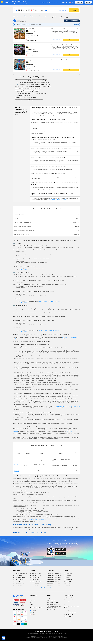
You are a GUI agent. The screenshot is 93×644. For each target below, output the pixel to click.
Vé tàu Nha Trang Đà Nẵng (36, 582)
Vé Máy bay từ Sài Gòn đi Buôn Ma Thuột (54, 586)
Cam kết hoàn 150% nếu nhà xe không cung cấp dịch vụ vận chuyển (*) (21, 2)
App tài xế (66, 604)
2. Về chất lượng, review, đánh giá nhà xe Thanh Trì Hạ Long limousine (32, 94)
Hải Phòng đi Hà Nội (68, 586)
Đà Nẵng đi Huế (67, 584)
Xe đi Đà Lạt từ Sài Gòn (18, 579)
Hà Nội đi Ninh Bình (68, 573)
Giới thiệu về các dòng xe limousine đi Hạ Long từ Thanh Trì (27, 90)
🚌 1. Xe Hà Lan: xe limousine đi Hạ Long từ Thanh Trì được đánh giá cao (32, 81)
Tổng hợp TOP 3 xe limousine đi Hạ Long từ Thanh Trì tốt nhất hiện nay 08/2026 (31, 79)
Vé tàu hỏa (33, 571)
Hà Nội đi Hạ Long (68, 575)
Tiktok (33, 612)
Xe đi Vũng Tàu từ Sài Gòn (19, 575)
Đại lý (65, 619)
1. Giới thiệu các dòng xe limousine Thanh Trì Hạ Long (28, 92)
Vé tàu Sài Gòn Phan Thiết (36, 575)
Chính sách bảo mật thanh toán (53, 604)
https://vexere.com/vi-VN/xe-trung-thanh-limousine (50, 301)
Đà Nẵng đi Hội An (68, 582)
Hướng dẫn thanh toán (52, 598)
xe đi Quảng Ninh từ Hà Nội (25, 15)
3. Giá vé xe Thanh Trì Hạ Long (24, 95)
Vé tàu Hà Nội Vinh (34, 586)
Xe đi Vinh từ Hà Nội (17, 586)
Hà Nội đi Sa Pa (67, 577)
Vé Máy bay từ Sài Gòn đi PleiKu (54, 584)
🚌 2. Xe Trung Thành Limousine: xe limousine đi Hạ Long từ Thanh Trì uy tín (33, 83)
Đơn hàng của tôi (44, 2)
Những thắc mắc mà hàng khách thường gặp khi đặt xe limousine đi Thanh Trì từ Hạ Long (33, 86)
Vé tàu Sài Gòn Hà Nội (35, 579)
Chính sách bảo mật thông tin (53, 602)
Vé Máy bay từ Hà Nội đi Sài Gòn (54, 573)
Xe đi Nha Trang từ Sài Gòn (19, 577)
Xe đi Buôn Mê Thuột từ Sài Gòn (20, 573)
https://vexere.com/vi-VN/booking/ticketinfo (38, 519)
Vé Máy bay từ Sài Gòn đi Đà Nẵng (54, 579)
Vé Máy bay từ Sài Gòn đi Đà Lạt (54, 582)
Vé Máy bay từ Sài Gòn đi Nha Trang (55, 575)
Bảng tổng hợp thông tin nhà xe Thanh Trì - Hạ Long (25, 97)
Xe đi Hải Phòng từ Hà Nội (19, 584)
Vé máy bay (50, 571)
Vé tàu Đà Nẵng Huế (34, 584)
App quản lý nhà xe (68, 602)
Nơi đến (35, 9)
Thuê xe (66, 571)
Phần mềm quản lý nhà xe (69, 600)
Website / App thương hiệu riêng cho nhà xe (71, 607)
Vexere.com (25, 339)
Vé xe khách (16, 15)
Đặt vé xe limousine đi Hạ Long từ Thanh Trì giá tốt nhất (29, 77)
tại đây (39, 522)
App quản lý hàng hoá (68, 614)
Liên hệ (32, 604)
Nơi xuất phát (20, 9)
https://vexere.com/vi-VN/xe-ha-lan (40, 268)
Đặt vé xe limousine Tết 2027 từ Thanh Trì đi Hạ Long (26, 101)
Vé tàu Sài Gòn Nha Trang (36, 573)
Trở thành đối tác (64, 2)
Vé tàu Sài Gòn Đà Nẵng (35, 577)
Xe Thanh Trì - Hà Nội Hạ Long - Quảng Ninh (56, 200)
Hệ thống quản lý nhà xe (69, 598)
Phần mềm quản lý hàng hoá (70, 612)
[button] (55, 108)
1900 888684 (24, 270)
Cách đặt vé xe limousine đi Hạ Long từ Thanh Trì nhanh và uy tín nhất (29, 99)
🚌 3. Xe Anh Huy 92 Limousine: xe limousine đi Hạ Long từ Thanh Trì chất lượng (34, 85)
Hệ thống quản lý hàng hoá (70, 610)
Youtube (34, 614)
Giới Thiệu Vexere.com (35, 598)
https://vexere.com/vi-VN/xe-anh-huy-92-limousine (49, 330)
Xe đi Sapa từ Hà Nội (18, 582)
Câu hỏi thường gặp (51, 610)
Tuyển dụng (33, 600)
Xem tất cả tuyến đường (46, 588)
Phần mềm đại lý (67, 616)
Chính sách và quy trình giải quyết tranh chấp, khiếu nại (54, 607)
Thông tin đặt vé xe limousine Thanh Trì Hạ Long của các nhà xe (28, 88)
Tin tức (32, 602)
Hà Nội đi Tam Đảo (68, 579)
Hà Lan (16, 460)
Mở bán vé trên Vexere (54, 2)
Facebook (34, 610)
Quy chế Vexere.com (51, 600)
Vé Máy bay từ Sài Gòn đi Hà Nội (54, 577)
